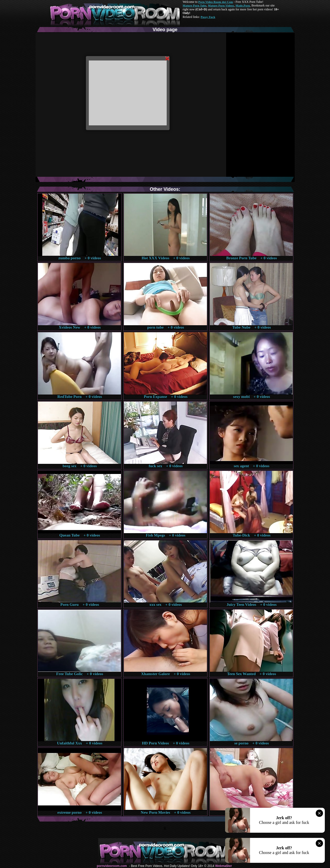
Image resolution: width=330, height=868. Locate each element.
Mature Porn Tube (195, 5)
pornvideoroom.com (112, 866)
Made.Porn (243, 5)
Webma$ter (224, 866)
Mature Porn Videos (221, 5)
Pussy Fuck (208, 17)
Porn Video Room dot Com (216, 2)
